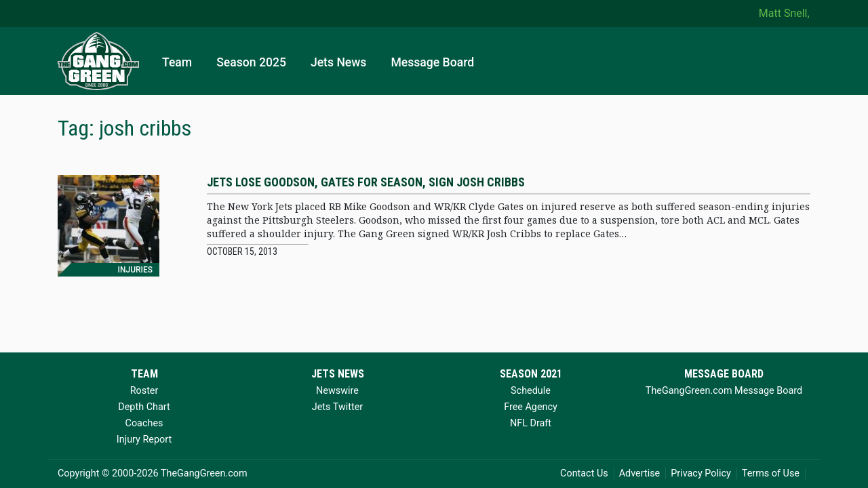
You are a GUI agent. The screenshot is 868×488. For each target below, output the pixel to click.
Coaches (144, 423)
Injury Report (144, 440)
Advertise (640, 473)
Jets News (339, 62)
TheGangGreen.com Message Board (724, 391)
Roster (144, 391)
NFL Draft (531, 423)
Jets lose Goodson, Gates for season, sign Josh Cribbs (366, 182)
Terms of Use (771, 473)
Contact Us (584, 473)
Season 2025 (251, 62)
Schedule (531, 391)
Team (177, 62)
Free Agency (531, 407)
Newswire (337, 391)
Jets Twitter (337, 407)
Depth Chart (144, 407)
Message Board (432, 62)
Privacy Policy (701, 473)
